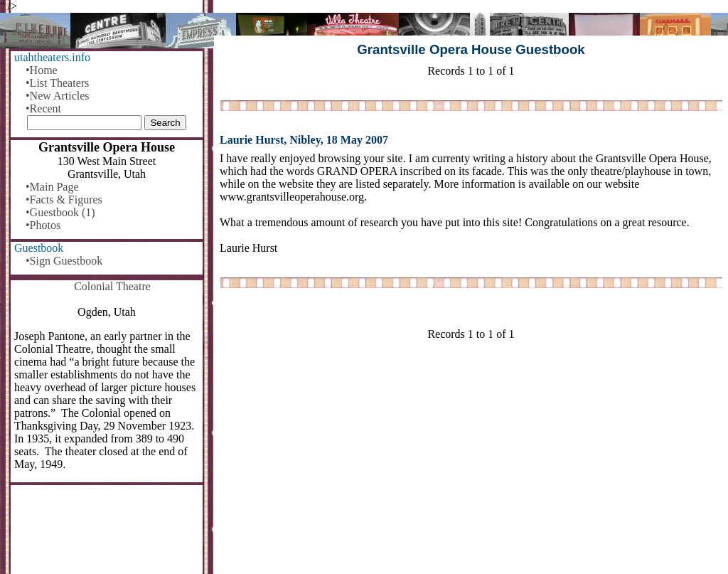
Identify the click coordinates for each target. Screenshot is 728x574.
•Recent (43, 108)
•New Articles (58, 96)
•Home (42, 70)
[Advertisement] (471, 463)
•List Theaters (57, 83)
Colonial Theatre (112, 286)
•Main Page (52, 187)
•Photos (43, 225)
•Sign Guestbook (64, 261)
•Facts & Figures (64, 200)
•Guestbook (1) (60, 212)
